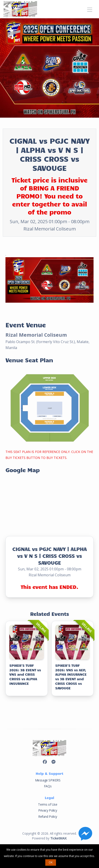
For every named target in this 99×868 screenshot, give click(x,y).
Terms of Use (48, 804)
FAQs (48, 786)
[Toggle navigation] (90, 9)
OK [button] (51, 862)
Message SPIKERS (48, 780)
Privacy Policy (48, 810)
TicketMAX (58, 838)
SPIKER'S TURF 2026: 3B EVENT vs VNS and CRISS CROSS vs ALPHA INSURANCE (25, 674)
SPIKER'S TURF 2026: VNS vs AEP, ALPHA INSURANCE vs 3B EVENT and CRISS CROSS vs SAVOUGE (71, 677)
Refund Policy (48, 816)
